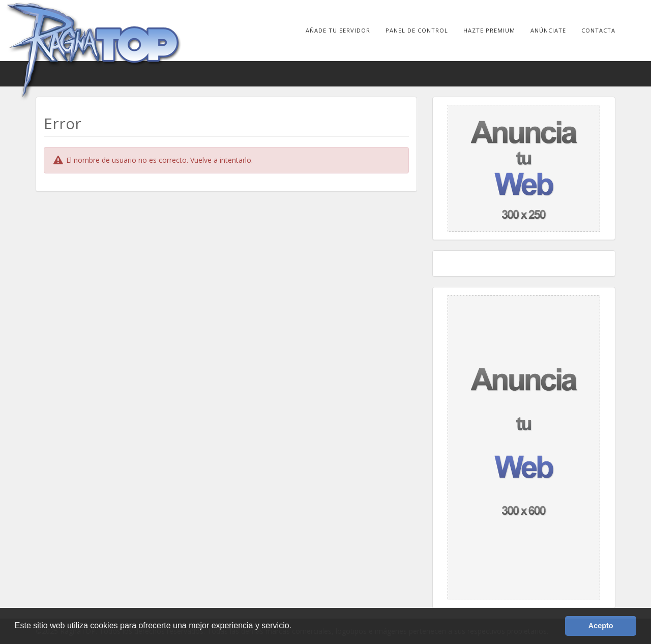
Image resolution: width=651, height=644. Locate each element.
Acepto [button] (601, 626)
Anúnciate (548, 30)
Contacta (598, 30)
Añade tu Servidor (338, 30)
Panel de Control (417, 30)
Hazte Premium (489, 30)
